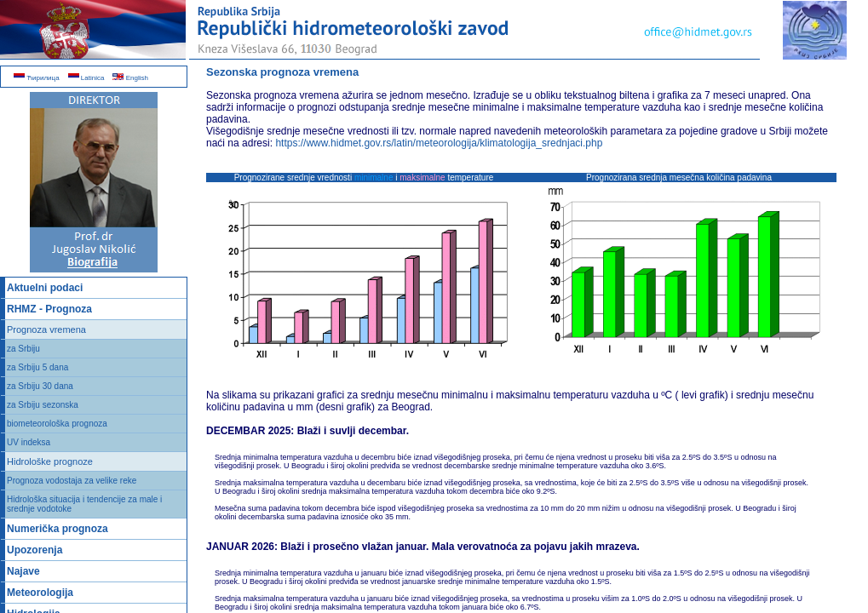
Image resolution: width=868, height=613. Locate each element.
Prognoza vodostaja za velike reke (72, 481)
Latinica (86, 78)
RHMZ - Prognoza (49, 309)
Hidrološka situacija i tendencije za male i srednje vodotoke (84, 504)
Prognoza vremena (46, 329)
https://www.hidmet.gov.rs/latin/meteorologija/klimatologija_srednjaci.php (439, 143)
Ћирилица (37, 78)
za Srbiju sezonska (43, 405)
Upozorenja (34, 550)
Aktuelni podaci (45, 288)
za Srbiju (23, 349)
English (130, 78)
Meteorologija (40, 593)
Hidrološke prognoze (50, 461)
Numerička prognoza (57, 529)
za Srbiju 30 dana (40, 386)
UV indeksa (29, 442)
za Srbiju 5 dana (37, 367)
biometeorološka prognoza (57, 424)
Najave (23, 571)
